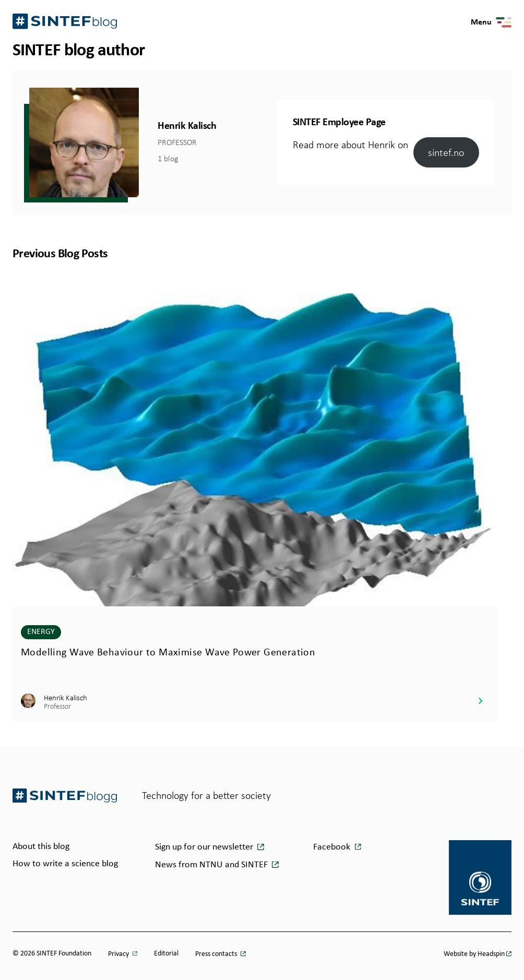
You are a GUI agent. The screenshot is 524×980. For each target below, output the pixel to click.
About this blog (41, 847)
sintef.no (446, 152)
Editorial (166, 954)
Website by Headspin (474, 954)
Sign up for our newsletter (205, 847)
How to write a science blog (65, 864)
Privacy (119, 954)
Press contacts (217, 954)
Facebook (332, 847)
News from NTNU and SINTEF (212, 865)
